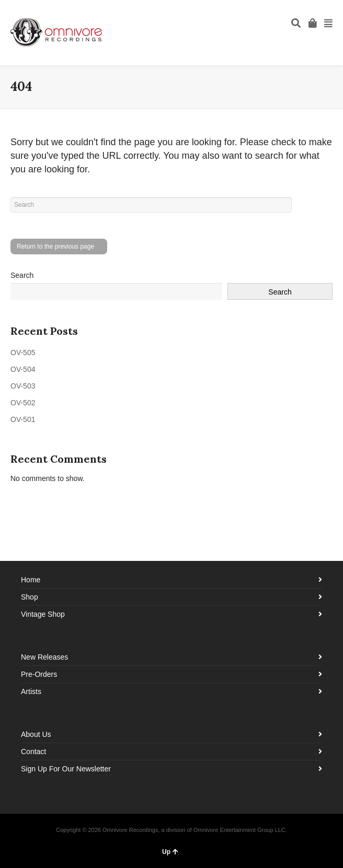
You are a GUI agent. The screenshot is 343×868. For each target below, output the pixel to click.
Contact (33, 752)
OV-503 (23, 386)
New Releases (44, 657)
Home (31, 580)
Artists (31, 691)
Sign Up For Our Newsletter (66, 769)
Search (22, 275)
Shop (30, 597)
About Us (36, 734)
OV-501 (23, 419)
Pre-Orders (39, 674)
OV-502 (23, 403)
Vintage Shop (43, 614)
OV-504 (23, 369)
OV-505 (23, 353)
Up (170, 852)
